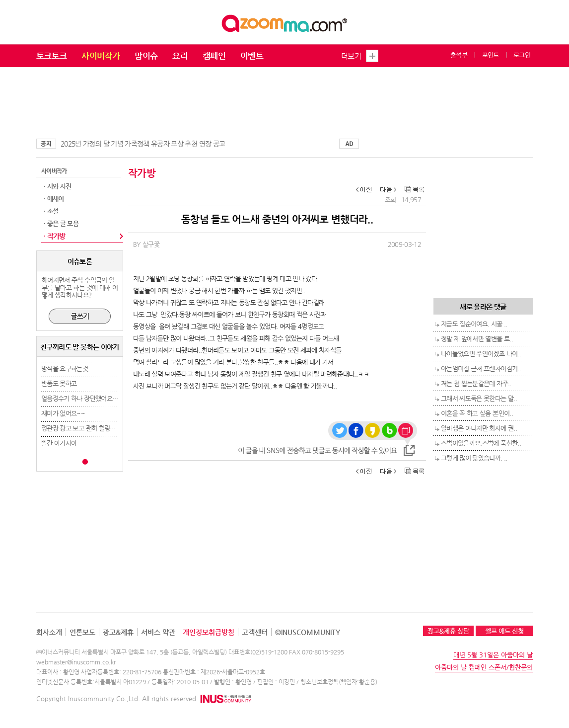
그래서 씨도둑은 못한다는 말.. (479, 398)
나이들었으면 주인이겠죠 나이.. (481, 354)
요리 (180, 56)
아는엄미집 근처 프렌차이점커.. (481, 368)
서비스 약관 (158, 632)
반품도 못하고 (59, 383)
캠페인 (214, 56)
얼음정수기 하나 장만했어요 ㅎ (80, 398)
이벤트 (252, 56)
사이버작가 (101, 56)
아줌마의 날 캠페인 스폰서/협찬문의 (484, 667)
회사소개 (49, 632)
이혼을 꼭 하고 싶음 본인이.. (477, 413)
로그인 (522, 55)
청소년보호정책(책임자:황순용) (339, 682)
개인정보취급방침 (209, 632)
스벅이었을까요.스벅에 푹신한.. (481, 443)
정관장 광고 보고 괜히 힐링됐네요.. (86, 428)
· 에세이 (54, 199)
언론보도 (82, 632)
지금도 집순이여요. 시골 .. (474, 324)
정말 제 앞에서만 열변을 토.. (477, 339)
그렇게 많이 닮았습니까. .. (474, 458)
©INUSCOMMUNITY (308, 632)
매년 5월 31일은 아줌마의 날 (493, 655)
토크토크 (51, 56)
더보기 (351, 56)
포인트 (491, 55)
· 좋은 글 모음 (61, 223)
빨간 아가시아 (59, 443)
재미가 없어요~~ (63, 413)
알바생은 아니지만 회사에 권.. (479, 428)
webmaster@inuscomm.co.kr (76, 662)
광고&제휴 (118, 632)
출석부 (459, 55)
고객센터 (255, 632)
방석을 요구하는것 (65, 368)
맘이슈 (146, 56)
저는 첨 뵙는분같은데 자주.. (476, 383)
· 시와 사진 (57, 186)
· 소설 (51, 211)
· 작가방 (55, 236)
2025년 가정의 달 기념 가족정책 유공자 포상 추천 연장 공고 (143, 144)
